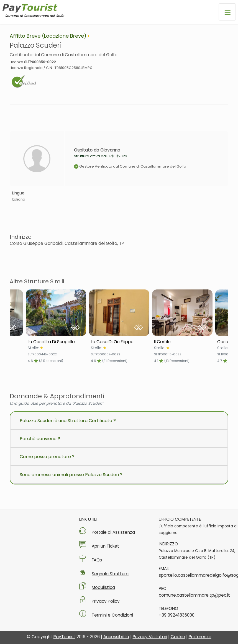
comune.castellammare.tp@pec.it (194, 595)
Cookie (178, 637)
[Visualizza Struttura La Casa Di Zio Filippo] (119, 313)
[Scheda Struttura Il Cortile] (182, 342)
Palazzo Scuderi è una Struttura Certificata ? (68, 421)
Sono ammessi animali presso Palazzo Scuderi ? (71, 475)
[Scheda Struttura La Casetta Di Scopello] (56, 342)
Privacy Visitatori (150, 637)
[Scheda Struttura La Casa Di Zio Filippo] (119, 342)
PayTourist (64, 637)
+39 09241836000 (177, 615)
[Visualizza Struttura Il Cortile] (182, 313)
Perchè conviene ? (40, 439)
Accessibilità (116, 637)
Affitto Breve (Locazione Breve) (48, 36)
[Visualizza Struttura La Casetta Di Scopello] (56, 313)
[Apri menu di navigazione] (227, 12)
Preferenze (200, 637)
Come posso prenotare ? (47, 457)
